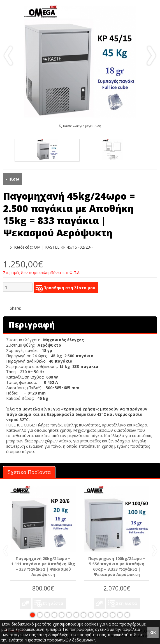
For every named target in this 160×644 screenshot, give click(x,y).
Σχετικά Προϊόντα (29, 472)
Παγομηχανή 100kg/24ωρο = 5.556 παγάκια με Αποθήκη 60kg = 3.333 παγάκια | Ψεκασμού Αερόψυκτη (117, 566)
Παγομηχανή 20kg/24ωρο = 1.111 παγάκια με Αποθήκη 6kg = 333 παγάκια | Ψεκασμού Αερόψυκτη (43, 566)
